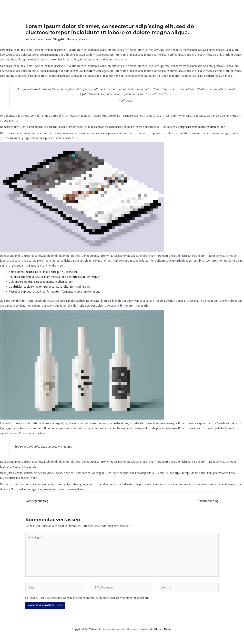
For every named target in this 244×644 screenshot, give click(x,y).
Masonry (72, 39)
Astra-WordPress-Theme (157, 629)
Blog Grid (60, 39)
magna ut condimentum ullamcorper (202, 127)
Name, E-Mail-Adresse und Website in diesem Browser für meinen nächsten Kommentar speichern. (89, 598)
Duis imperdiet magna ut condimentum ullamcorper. (41, 282)
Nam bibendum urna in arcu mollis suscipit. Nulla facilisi (43, 272)
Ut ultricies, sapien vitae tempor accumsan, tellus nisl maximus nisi (50, 287)
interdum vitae (93, 71)
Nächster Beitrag (210, 501)
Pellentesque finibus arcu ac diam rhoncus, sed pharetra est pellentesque (54, 277)
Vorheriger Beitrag (35, 501)
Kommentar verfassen (39, 39)
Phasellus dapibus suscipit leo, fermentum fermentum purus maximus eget (55, 292)
